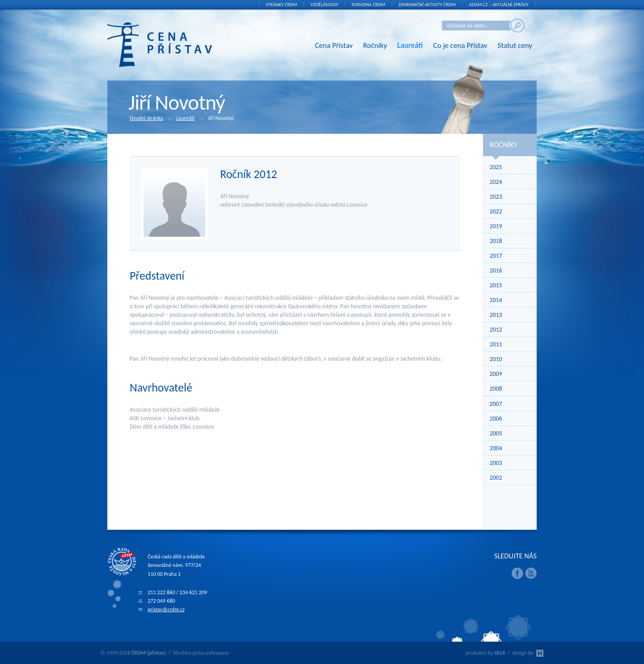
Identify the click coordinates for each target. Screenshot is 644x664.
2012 (496, 330)
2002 (496, 478)
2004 (496, 448)
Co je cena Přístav (460, 45)
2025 (496, 167)
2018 (496, 241)
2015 (496, 285)
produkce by (486, 653)
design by (528, 653)
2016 (496, 270)
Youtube (531, 573)
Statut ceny (515, 45)
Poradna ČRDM (368, 5)
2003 (496, 463)
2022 (496, 211)
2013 (496, 315)
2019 (496, 226)
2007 (496, 404)
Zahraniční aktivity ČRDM (427, 5)
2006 (496, 419)
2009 (496, 374)
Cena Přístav (334, 45)
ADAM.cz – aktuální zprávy (499, 5)
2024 (496, 182)
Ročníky (375, 45)
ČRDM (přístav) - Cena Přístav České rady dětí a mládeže (173, 45)
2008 (496, 389)
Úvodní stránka (151, 119)
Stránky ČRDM (282, 5)
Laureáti (410, 45)
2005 (496, 433)
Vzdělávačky (324, 5)
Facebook (517, 573)
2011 (496, 344)
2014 (496, 300)
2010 (496, 359)
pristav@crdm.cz (166, 609)
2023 (496, 197)
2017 (496, 256)
